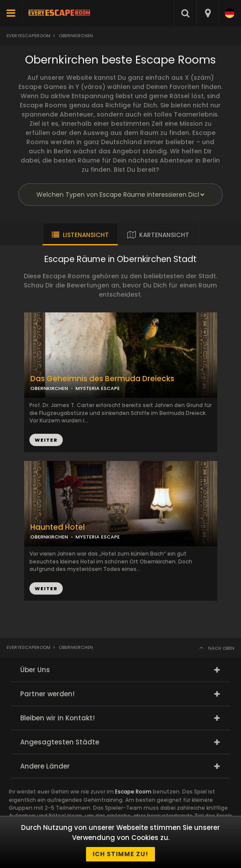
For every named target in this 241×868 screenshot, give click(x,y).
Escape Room (133, 792)
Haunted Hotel (58, 527)
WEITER (46, 440)
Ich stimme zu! (120, 854)
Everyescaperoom (29, 36)
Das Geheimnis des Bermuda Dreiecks (102, 379)
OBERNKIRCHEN (49, 388)
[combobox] (207, 13)
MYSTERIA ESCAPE (98, 388)
